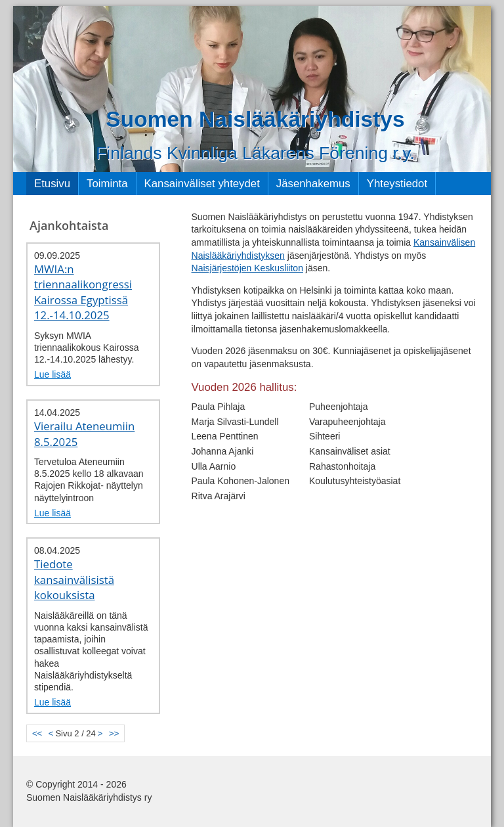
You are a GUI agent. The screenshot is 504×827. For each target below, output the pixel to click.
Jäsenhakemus (313, 184)
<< (37, 733)
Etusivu (52, 184)
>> (114, 733)
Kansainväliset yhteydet (202, 184)
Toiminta (107, 184)
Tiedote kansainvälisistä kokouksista (74, 579)
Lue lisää (52, 374)
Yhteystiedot (397, 184)
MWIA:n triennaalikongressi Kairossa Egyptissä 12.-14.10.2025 (83, 292)
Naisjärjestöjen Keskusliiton (247, 268)
